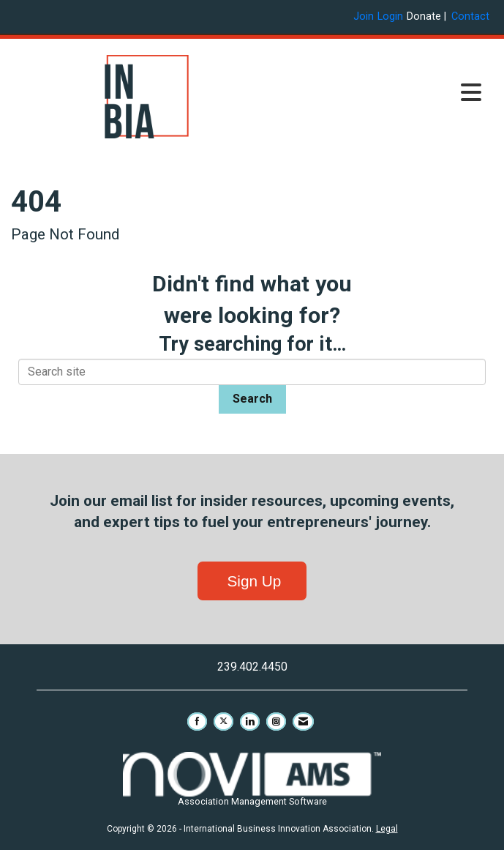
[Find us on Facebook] (197, 722)
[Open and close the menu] (386, 94)
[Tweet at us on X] (223, 722)
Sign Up (252, 581)
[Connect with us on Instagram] (276, 722)
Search (252, 399)
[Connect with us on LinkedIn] (250, 722)
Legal (387, 829)
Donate (424, 16)
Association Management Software (252, 779)
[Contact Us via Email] (303, 722)
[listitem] (365, 16)
